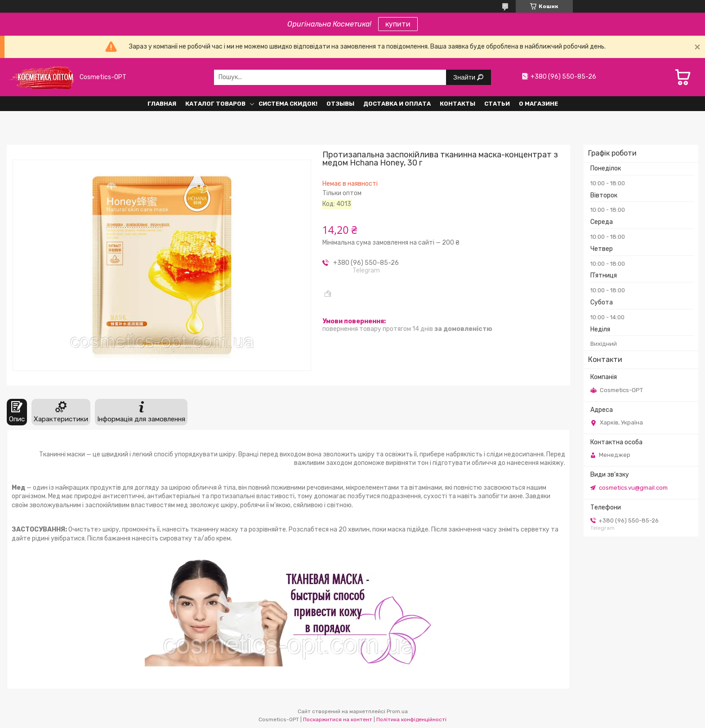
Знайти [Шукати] (465, 77)
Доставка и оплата (397, 104)
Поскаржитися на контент (338, 719)
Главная (162, 104)
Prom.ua (397, 711)
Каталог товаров (215, 104)
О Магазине (538, 104)
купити (398, 24)
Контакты (457, 104)
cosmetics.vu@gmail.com (633, 488)
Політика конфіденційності (411, 719)
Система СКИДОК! (288, 104)
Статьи (497, 104)
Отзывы (340, 104)
